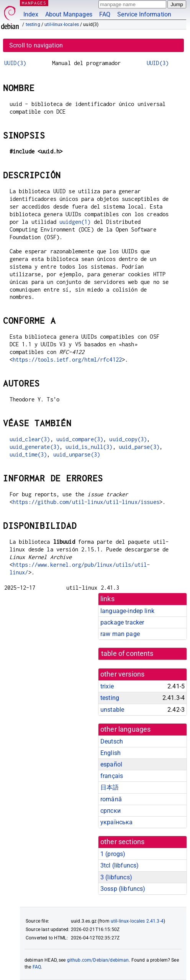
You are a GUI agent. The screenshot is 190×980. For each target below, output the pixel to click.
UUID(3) (15, 63)
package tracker (122, 622)
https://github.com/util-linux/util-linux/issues (86, 502)
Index (31, 14)
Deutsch (112, 741)
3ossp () (123, 889)
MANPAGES (34, 3)
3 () (116, 877)
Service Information (144, 14)
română (111, 799)
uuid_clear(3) (30, 439)
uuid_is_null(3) (89, 447)
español (111, 764)
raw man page (120, 634)
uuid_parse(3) (139, 447)
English (111, 753)
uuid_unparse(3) (77, 454)
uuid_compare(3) (80, 439)
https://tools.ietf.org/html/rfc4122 (67, 360)
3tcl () (120, 865)
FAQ (105, 14)
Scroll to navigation (36, 45)
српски (111, 811)
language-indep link (127, 611)
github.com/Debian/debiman (98, 960)
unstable (112, 710)
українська (117, 822)
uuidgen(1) (75, 222)
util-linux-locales (62, 24)
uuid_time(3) (28, 454)
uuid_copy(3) (128, 439)
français (112, 776)
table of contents (127, 654)
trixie (107, 686)
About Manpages (69, 14)
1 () (113, 854)
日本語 (110, 787)
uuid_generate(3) (34, 447)
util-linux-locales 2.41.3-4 (137, 921)
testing (33, 24)
